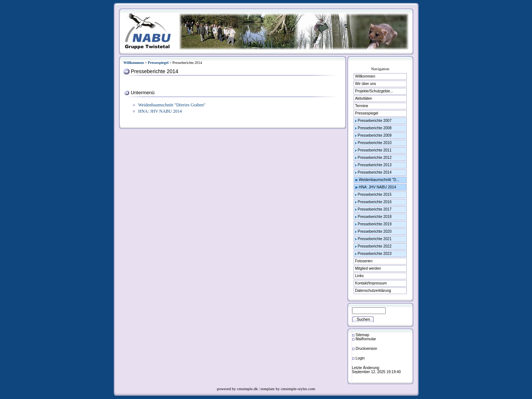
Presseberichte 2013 (375, 165)
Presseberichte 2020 (375, 231)
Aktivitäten (364, 98)
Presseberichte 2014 (375, 172)
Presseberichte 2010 (375, 143)
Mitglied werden (368, 268)
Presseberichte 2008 (375, 128)
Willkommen (134, 63)
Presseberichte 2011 (375, 150)
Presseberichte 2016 (375, 202)
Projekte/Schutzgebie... (374, 91)
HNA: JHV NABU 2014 (160, 111)
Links (359, 276)
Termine (362, 106)
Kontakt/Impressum (371, 283)
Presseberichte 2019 (375, 224)
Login (360, 358)
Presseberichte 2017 (375, 209)
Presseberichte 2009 (375, 135)
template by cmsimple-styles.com (288, 389)
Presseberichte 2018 (375, 217)
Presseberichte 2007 (375, 121)
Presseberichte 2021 (375, 239)
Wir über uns (366, 84)
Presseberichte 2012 (375, 158)
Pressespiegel (158, 63)
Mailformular (366, 339)
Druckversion (366, 349)
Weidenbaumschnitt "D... (379, 180)
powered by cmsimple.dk (238, 389)
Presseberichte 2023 (375, 254)
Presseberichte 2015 (375, 195)
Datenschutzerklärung (373, 291)
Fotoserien (364, 261)
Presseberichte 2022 (375, 246)
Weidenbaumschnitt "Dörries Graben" (172, 105)
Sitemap (363, 335)
